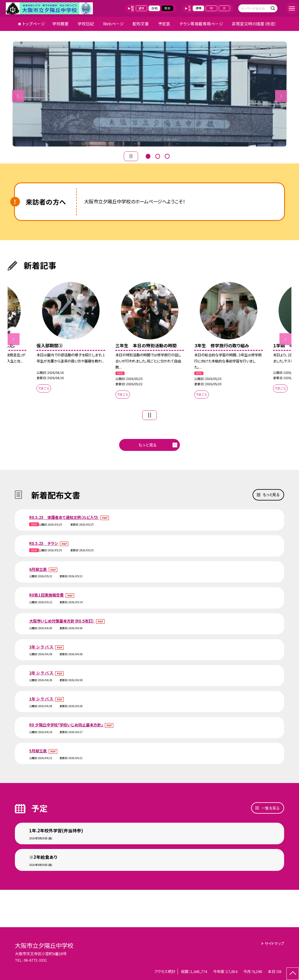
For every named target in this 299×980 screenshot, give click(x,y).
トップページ (34, 24)
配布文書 (141, 24)
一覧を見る (271, 808)
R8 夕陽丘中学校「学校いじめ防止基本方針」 (66, 725)
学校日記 (86, 24)
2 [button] (158, 156)
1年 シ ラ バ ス (42, 699)
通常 (141, 8)
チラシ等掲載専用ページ (201, 24)
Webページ (113, 24)
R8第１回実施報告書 (47, 595)
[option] (150, 94)
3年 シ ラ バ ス (42, 647)
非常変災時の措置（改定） (254, 24)
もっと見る (148, 445)
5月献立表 (38, 751)
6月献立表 (38, 569)
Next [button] (281, 96)
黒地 (167, 8)
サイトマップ (274, 943)
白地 (154, 8)
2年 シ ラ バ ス (42, 673)
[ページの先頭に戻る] (293, 974)
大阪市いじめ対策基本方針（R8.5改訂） (62, 621)
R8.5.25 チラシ (44, 543)
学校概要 (60, 24)
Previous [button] (18, 96)
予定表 (164, 24)
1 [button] (148, 156)
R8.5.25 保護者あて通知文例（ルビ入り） (64, 517)
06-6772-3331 (35, 960)
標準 (199, 8)
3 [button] (167, 156)
